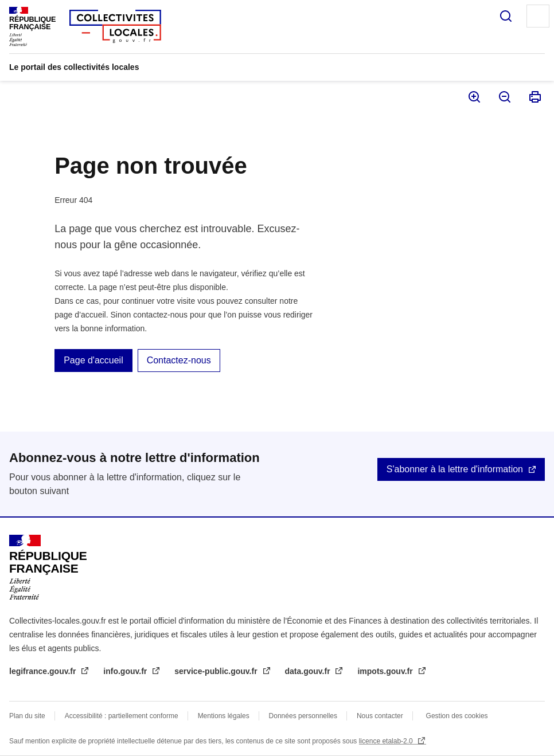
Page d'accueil (93, 360)
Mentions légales (224, 716)
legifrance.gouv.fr (44, 671)
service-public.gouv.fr (217, 671)
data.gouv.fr (309, 671)
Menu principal (538, 16)
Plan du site (27, 716)
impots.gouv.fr (386, 671)
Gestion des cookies (457, 716)
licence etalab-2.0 (387, 741)
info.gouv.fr (126, 671)
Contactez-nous (179, 360)
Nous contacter (380, 716)
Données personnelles (303, 716)
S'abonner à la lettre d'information (455, 469)
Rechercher (506, 16)
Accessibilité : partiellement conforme (122, 716)
